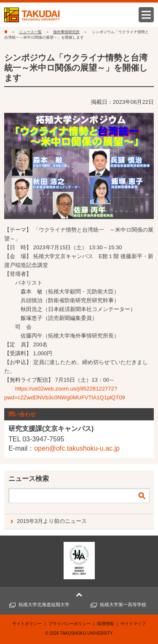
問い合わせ (22, 414)
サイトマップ (133, 624)
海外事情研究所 (66, 32)
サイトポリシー (27, 624)
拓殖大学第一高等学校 (123, 604)
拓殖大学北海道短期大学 (44, 604)
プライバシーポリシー (70, 624)
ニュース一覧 (30, 32)
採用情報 (105, 624)
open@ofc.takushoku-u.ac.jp (77, 448)
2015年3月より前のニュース (52, 521)
